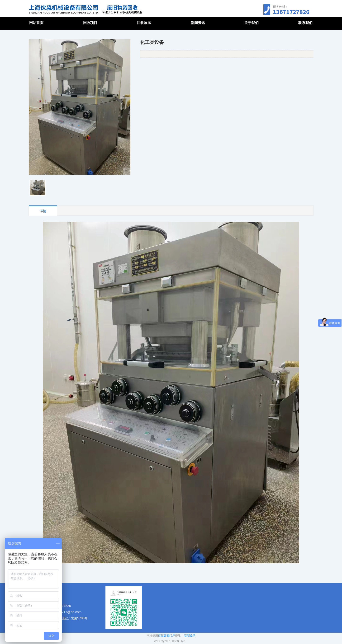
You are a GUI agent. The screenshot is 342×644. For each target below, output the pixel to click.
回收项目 (90, 23)
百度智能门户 (166, 635)
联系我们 (305, 23)
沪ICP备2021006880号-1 (170, 641)
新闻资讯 (198, 23)
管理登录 (190, 635)
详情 (43, 211)
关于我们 (252, 23)
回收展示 (144, 23)
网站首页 (36, 23)
